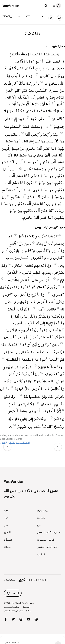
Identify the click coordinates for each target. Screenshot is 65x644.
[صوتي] (51, 18)
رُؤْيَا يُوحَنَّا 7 (12, 16)
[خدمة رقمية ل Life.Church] (32, 578)
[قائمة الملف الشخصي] (56, 6)
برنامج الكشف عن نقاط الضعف (18, 611)
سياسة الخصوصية (11, 607)
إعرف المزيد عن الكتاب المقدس (15, 442)
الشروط (27, 607)
